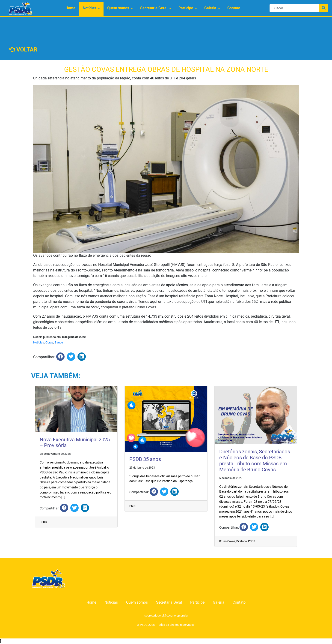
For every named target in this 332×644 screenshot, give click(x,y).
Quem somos (118, 8)
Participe (186, 8)
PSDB (43, 522)
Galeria (210, 8)
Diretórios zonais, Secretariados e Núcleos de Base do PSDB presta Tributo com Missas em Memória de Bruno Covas (255, 461)
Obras (49, 342)
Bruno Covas (227, 541)
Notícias (89, 8)
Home (70, 8)
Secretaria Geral (154, 8)
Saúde (59, 342)
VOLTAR (23, 50)
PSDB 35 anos (145, 459)
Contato (234, 8)
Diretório (242, 541)
